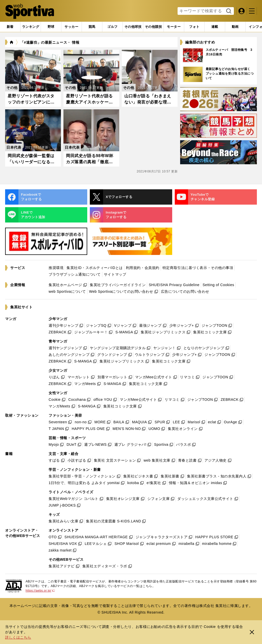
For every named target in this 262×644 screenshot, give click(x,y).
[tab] (51, 27)
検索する (228, 11)
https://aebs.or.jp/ (40, 591)
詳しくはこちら (18, 637)
